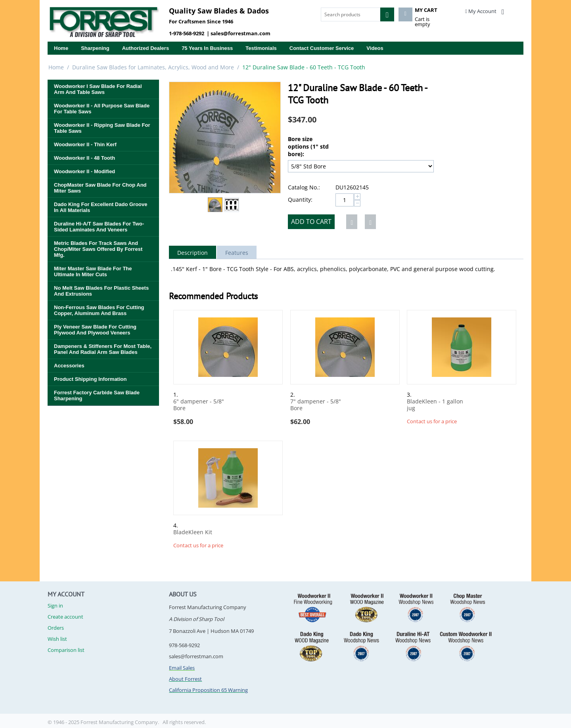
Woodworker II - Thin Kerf (85, 144)
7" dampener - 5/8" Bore (316, 405)
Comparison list (66, 650)
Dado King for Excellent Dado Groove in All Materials (101, 207)
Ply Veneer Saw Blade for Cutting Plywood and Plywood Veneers (95, 330)
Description (193, 253)
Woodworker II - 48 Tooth (84, 158)
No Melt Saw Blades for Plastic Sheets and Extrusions (101, 291)
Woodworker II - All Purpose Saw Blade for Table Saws (102, 109)
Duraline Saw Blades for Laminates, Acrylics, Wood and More (153, 67)
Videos (375, 48)
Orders (56, 628)
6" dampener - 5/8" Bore (199, 405)
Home (61, 48)
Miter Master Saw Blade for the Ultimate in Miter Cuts (93, 271)
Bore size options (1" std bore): (308, 146)
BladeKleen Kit (193, 532)
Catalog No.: (304, 187)
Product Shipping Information (90, 379)
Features (237, 253)
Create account (65, 617)
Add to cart (311, 222)
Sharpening (95, 48)
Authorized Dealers (146, 48)
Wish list (57, 639)
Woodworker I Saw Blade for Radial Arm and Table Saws (98, 89)
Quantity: (300, 200)
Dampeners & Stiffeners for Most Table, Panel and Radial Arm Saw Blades (103, 349)
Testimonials (261, 48)
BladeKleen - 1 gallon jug (435, 405)
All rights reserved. (184, 722)
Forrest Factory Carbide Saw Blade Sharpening (97, 396)
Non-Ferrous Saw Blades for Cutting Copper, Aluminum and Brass (99, 310)
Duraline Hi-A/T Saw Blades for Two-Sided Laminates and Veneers (99, 227)
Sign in (55, 606)
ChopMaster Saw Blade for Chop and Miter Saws (100, 188)
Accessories (69, 366)
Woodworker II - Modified (84, 171)
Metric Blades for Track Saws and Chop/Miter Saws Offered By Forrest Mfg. (98, 249)
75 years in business (207, 48)
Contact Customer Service (322, 48)
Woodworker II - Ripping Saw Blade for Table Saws (102, 128)
